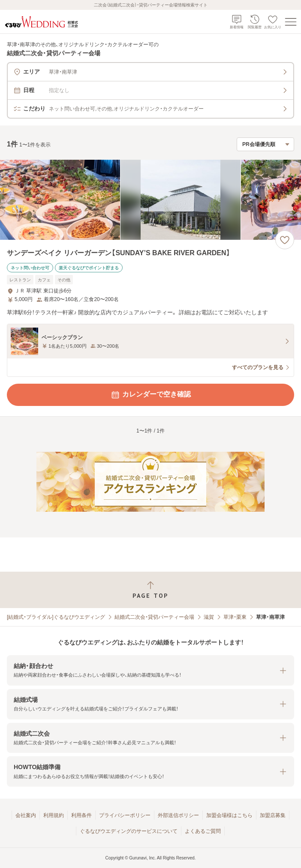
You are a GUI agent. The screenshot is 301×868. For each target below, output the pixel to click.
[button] (150, 670)
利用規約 (54, 815)
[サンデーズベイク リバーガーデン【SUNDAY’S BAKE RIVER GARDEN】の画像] (150, 200)
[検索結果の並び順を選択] (265, 144)
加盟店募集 (273, 815)
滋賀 (209, 617)
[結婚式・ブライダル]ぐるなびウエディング (56, 617)
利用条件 (81, 815)
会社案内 (26, 815)
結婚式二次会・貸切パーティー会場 (154, 617)
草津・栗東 (235, 617)
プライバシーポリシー (125, 815)
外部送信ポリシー (178, 815)
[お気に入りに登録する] (285, 240)
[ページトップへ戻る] (150, 590)
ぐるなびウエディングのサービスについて (129, 831)
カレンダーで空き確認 (150, 395)
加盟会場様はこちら (229, 815)
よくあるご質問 (203, 831)
